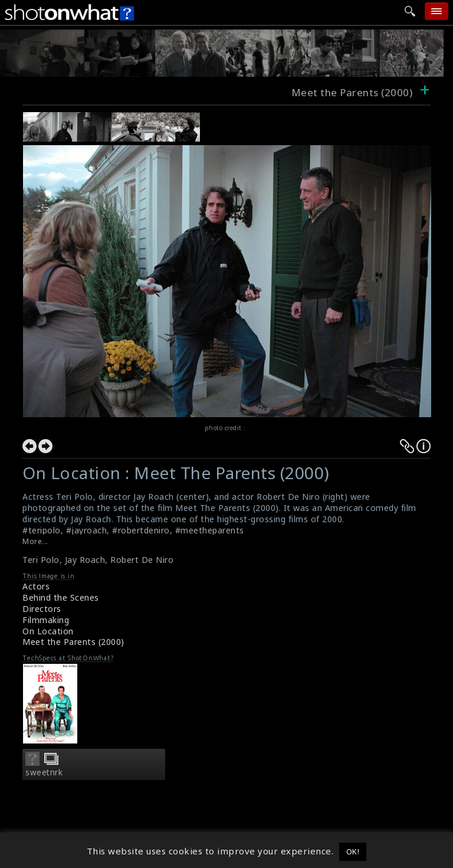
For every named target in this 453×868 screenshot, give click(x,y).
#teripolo (42, 530)
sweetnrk (44, 772)
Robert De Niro (142, 560)
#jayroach (87, 530)
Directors (42, 609)
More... (35, 541)
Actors (36, 586)
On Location (48, 631)
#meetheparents (210, 530)
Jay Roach (85, 560)
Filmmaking (46, 620)
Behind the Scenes (61, 597)
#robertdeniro (141, 530)
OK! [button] (353, 851)
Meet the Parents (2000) (73, 642)
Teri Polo (41, 560)
